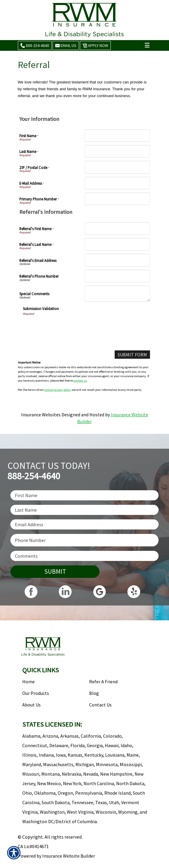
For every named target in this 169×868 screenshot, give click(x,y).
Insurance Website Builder (69, 856)
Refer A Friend (103, 682)
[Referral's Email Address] (117, 260)
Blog (94, 693)
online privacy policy (58, 390)
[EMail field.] (84, 524)
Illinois (29, 755)
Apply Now (95, 45)
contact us (80, 381)
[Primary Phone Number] (117, 199)
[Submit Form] (132, 355)
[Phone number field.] (84, 540)
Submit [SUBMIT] (55, 571)
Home (29, 682)
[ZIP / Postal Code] (117, 167)
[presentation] (68, 328)
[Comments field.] (84, 556)
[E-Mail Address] (117, 183)
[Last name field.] (84, 510)
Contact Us (100, 705)
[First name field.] (84, 495)
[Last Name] (117, 151)
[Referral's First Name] (117, 229)
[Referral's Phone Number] (117, 276)
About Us (31, 705)
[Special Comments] (117, 294)
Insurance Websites (41, 415)
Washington (52, 812)
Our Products (36, 693)
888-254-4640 (35, 45)
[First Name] (117, 136)
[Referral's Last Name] (117, 244)
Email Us (66, 45)
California (91, 736)
